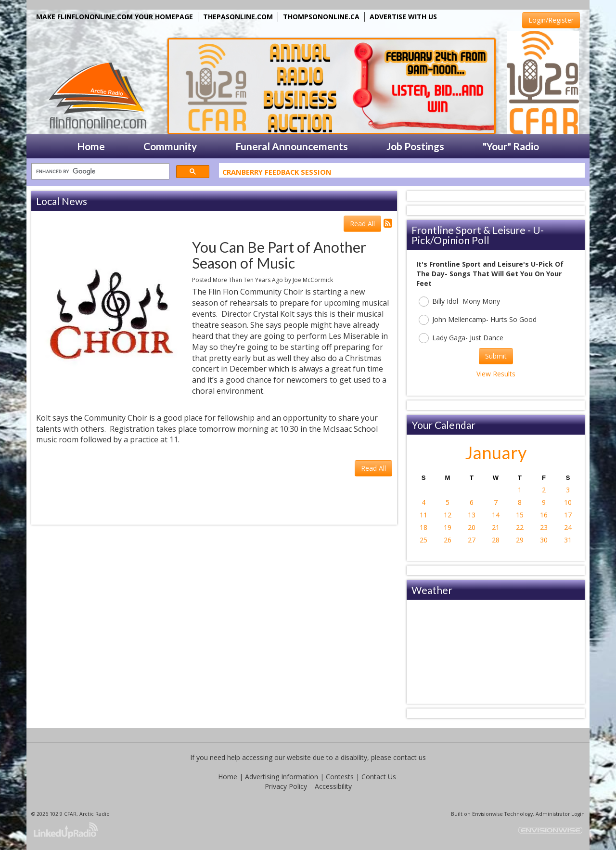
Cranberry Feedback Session (277, 174)
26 (448, 540)
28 (496, 540)
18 (423, 527)
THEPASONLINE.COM (238, 17)
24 (568, 527)
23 (544, 527)
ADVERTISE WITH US (403, 17)
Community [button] (170, 146)
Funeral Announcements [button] (292, 146)
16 (544, 515)
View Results (496, 374)
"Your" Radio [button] (511, 146)
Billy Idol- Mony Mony (459, 302)
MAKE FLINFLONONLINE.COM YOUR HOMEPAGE (115, 17)
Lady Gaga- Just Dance (461, 338)
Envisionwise (488, 814)
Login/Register (551, 20)
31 (568, 540)
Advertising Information (282, 777)
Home (228, 777)
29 (520, 540)
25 (423, 540)
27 (472, 540)
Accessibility (333, 786)
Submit (496, 356)
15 (520, 515)
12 (448, 515)
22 (520, 527)
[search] (99, 172)
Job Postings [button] (415, 146)
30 (544, 540)
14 (496, 515)
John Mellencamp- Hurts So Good (478, 320)
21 (496, 527)
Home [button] (91, 146)
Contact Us (379, 777)
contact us (410, 757)
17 (568, 515)
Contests (340, 777)
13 (472, 515)
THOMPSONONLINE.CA (321, 17)
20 (472, 527)
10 (568, 502)
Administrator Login (560, 814)
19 (448, 527)
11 (423, 515)
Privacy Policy (286, 786)
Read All (362, 224)
